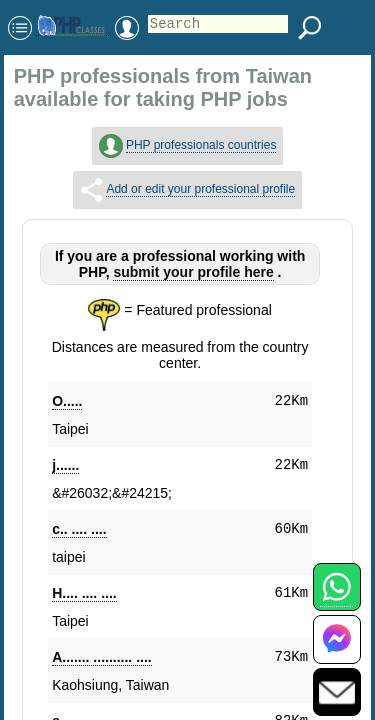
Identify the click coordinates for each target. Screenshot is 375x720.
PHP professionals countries (201, 145)
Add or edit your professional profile (200, 189)
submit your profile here (193, 272)
